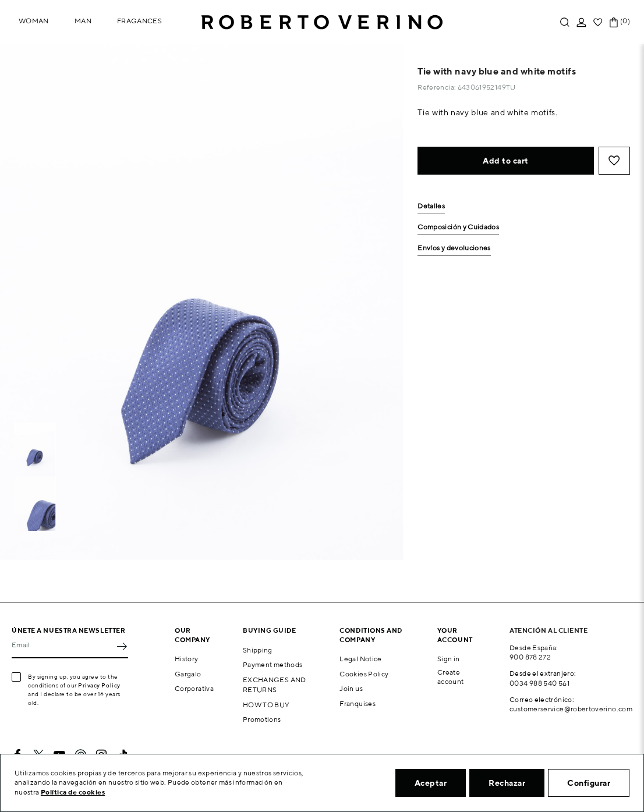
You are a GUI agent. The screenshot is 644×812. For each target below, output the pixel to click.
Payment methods (273, 664)
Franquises (358, 703)
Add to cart (506, 161)
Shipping (258, 650)
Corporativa (194, 688)
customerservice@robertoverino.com (571, 709)
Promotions (262, 719)
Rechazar (507, 783)
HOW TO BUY (266, 705)
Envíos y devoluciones (454, 248)
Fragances (139, 21)
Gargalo (188, 674)
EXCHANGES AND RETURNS (275, 685)
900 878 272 (530, 657)
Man (83, 21)
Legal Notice (360, 659)
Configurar (589, 783)
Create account (451, 677)
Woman (34, 21)
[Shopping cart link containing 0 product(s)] (614, 22)
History (187, 659)
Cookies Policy (364, 674)
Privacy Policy (99, 685)
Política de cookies (73, 792)
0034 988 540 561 (539, 683)
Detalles (431, 206)
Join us (351, 688)
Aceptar (431, 783)
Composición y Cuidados (458, 227)
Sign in (449, 659)
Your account (455, 634)
